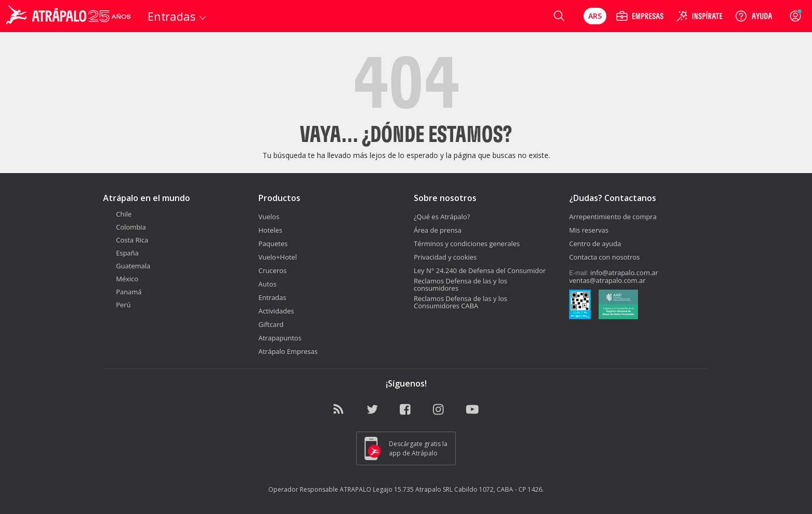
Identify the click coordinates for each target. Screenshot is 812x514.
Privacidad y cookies (445, 257)
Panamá (122, 292)
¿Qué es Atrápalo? (442, 217)
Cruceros (272, 270)
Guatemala (127, 266)
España (121, 253)
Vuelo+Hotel (278, 257)
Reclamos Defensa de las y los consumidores (461, 284)
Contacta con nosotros (604, 257)
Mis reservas (589, 230)
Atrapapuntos (280, 338)
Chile (117, 214)
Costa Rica (126, 240)
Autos (267, 284)
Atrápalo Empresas (288, 351)
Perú (117, 305)
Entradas (272, 297)
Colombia (125, 227)
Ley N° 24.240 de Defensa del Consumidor (480, 270)
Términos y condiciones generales (467, 244)
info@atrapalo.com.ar (624, 273)
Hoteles (270, 230)
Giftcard (271, 324)
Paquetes (273, 244)
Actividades (276, 311)
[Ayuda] (753, 16)
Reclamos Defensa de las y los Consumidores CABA (461, 302)
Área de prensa (438, 230)
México (121, 279)
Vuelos (269, 217)
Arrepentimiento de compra (613, 217)
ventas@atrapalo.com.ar (607, 280)
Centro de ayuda (595, 244)
